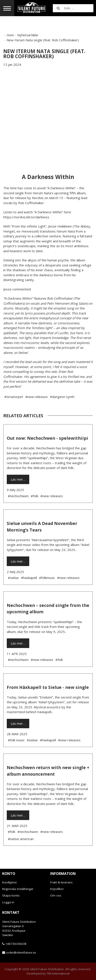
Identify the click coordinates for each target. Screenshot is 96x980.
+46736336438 (16, 944)
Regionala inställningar (18, 889)
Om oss (56, 895)
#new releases (37, 397)
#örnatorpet (14, 397)
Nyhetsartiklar (28, 35)
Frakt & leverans (61, 882)
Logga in (8, 902)
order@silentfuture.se (21, 952)
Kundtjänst (9, 882)
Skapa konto (11, 895)
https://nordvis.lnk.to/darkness (26, 217)
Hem (10, 35)
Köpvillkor (57, 889)
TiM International (58, 973)
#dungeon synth (62, 397)
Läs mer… (18, 479)
